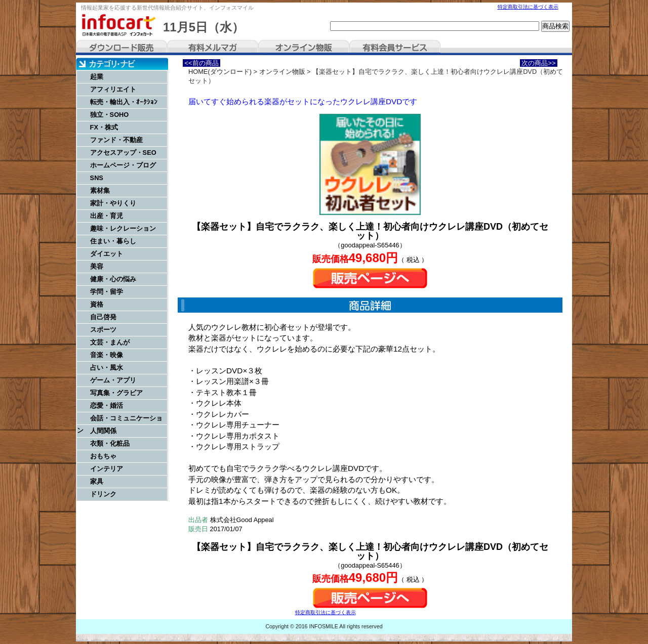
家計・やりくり (113, 203)
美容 (97, 266)
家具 (97, 481)
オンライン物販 (304, 48)
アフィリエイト (113, 89)
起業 (97, 77)
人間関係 (103, 431)
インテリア (107, 469)
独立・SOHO (110, 115)
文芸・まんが (110, 342)
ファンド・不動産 (116, 140)
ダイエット (107, 254)
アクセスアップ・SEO (123, 153)
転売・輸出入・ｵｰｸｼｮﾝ (124, 102)
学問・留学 (107, 292)
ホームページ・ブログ (123, 165)
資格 (97, 304)
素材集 (100, 190)
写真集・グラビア (116, 393)
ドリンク (103, 494)
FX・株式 (104, 127)
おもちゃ (103, 456)
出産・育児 (107, 216)
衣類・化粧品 (110, 443)
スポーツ (103, 330)
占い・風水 (107, 368)
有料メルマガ (213, 48)
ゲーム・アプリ (113, 380)
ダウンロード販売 (121, 48)
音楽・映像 (107, 355)
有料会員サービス (395, 48)
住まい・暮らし (113, 241)
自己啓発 (103, 317)
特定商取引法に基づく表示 (528, 7)
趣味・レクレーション (123, 228)
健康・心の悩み (113, 279)
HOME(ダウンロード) (220, 72)
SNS (97, 178)
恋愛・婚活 (107, 405)
